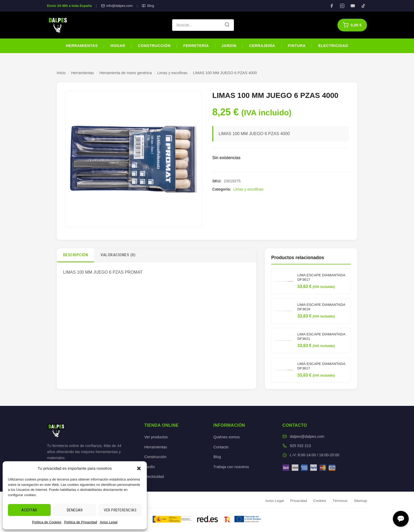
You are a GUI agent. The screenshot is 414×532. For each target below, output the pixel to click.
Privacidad (298, 501)
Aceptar (29, 510)
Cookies (320, 501)
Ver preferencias (120, 510)
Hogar (118, 46)
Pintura (297, 46)
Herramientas (82, 46)
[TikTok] (363, 6)
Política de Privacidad (81, 522)
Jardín (229, 46)
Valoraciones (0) (118, 255)
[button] (139, 468)
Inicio (61, 73)
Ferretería (196, 46)
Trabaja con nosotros (231, 467)
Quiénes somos (227, 437)
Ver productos (156, 437)
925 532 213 (300, 446)
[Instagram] (342, 6)
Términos (340, 501)
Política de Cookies (47, 522)
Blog (148, 6)
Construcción (154, 46)
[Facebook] (332, 6)
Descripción (76, 255)
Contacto (221, 447)
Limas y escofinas (172, 73)
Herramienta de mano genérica (125, 73)
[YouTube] (353, 6)
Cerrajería (262, 46)
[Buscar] (227, 25)
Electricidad (333, 46)
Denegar (75, 510)
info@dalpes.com (117, 6)
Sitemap (360, 501)
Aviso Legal (109, 522)
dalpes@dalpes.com (307, 436)
